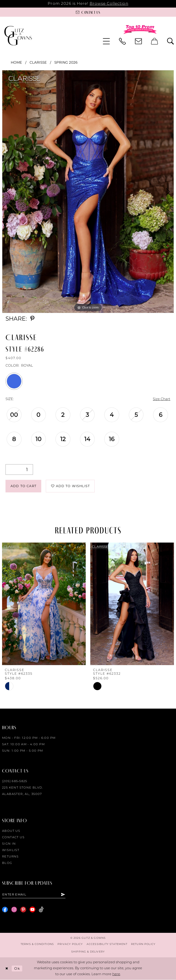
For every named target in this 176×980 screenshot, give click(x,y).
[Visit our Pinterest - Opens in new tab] (23, 910)
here (116, 974)
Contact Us (13, 837)
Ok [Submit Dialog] (17, 968)
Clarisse (38, 62)
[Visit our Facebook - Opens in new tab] (5, 910)
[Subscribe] (63, 894)
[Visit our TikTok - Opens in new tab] (41, 910)
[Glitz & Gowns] (18, 36)
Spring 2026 (66, 62)
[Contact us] (88, 12)
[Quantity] (19, 470)
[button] (106, 41)
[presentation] (44, 604)
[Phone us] (122, 41)
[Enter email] (34, 894)
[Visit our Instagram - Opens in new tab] (14, 910)
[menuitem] (106, 41)
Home (16, 62)
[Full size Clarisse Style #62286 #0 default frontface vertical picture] (88, 192)
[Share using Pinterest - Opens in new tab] (32, 319)
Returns (10, 857)
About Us (11, 831)
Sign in (9, 844)
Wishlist (11, 850)
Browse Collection (109, 4)
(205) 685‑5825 (15, 781)
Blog (7, 863)
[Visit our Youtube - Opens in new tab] (32, 910)
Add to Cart (23, 486)
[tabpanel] (88, 192)
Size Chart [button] (162, 399)
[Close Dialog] (7, 969)
